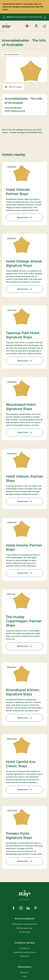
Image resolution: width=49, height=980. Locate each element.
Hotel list (24, 956)
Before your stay (25, 928)
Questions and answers (25, 952)
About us (24, 972)
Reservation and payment (25, 924)
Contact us (25, 948)
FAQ (24, 976)
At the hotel (25, 932)
